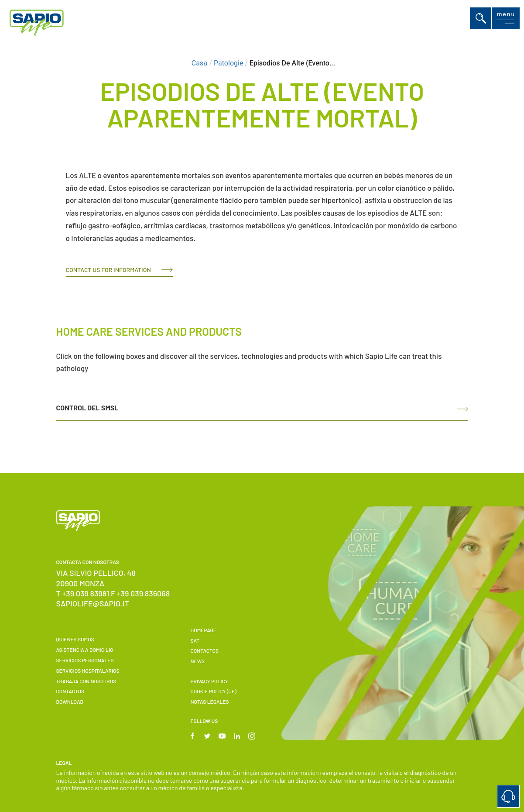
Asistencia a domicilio (85, 650)
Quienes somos (75, 639)
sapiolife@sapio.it (93, 603)
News (197, 661)
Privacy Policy (209, 681)
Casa (199, 63)
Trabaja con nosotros (86, 681)
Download (70, 702)
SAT (195, 640)
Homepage (203, 630)
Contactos (70, 691)
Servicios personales (85, 660)
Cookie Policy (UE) (213, 691)
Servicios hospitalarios (88, 671)
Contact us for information (108, 270)
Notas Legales (209, 702)
